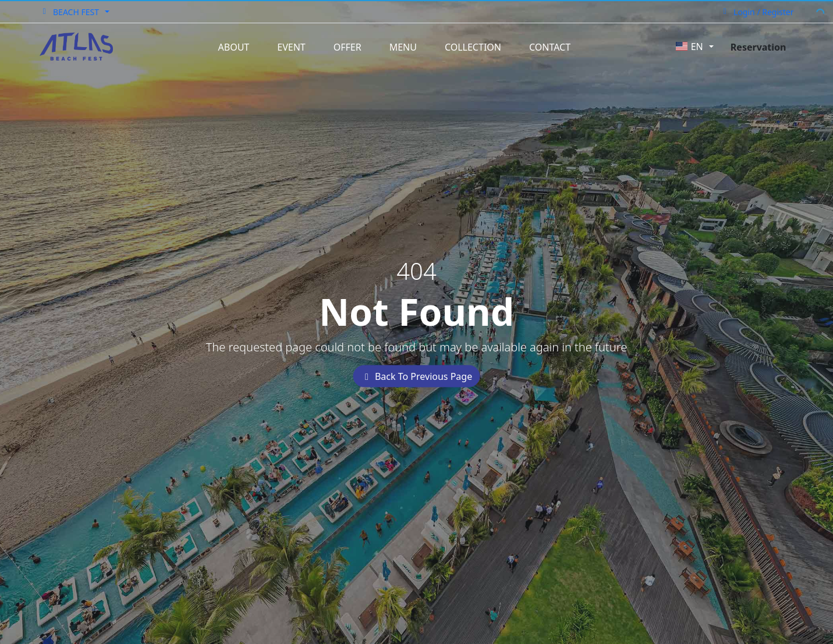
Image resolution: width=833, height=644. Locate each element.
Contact (550, 47)
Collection (473, 47)
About (234, 47)
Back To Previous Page (416, 376)
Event (291, 47)
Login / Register (757, 12)
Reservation (758, 47)
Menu (403, 47)
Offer (348, 47)
